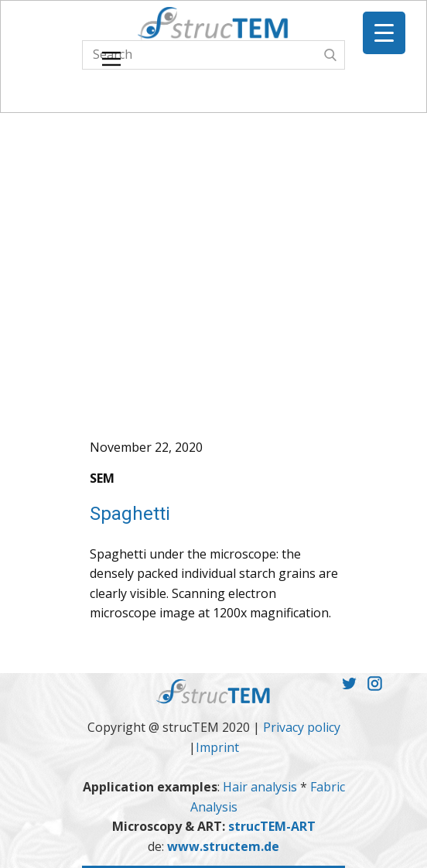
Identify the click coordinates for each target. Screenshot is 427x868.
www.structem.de (223, 846)
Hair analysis (261, 787)
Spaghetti (130, 514)
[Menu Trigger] (384, 33)
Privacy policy (302, 727)
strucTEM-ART (272, 826)
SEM (102, 478)
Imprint (217, 747)
